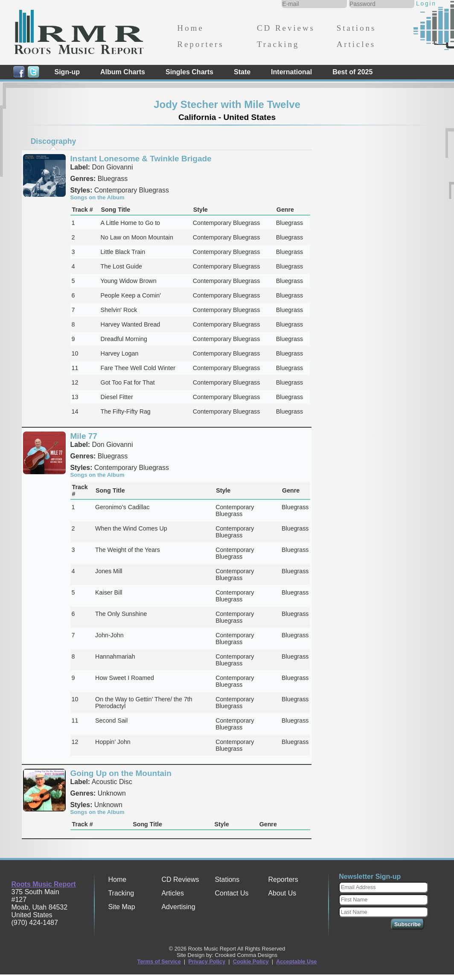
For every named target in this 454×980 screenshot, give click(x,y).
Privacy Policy (207, 961)
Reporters (200, 44)
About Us (282, 893)
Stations (357, 28)
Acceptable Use (296, 961)
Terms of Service (159, 961)
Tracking (278, 44)
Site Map (121, 907)
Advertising (178, 907)
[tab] (53, 141)
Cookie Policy (251, 961)
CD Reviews (286, 28)
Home (190, 28)
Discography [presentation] (54, 141)
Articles (356, 44)
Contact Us (231, 893)
